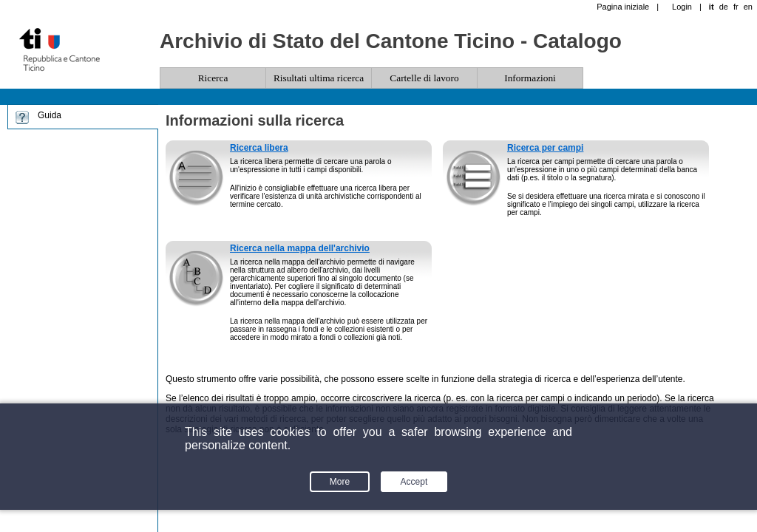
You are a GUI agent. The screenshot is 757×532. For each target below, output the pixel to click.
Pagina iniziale (623, 7)
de (724, 7)
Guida (50, 115)
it (712, 7)
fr (736, 7)
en (748, 7)
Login (682, 7)
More (340, 482)
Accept (414, 482)
